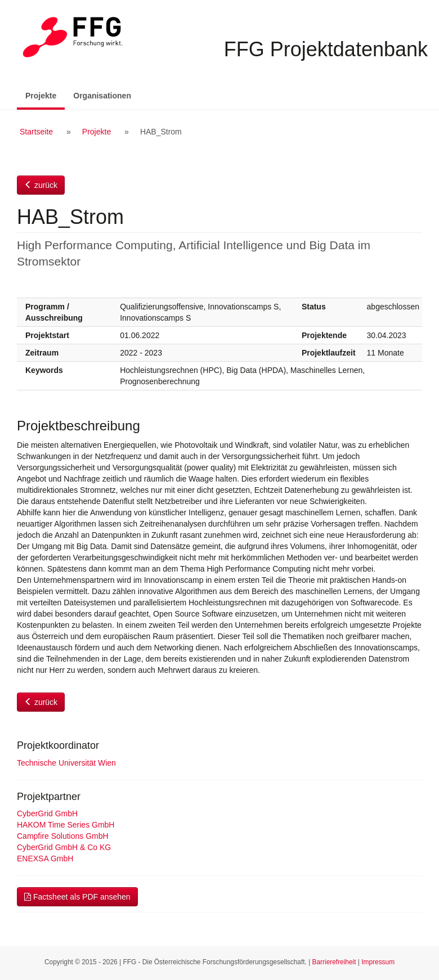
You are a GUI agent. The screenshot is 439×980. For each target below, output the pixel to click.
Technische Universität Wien (66, 763)
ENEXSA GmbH (45, 858)
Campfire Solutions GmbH (63, 836)
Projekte (45, 95)
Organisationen (102, 96)
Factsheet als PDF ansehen (77, 897)
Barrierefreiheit (334, 962)
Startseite (36, 132)
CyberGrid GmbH (47, 813)
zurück (41, 185)
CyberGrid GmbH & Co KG (64, 847)
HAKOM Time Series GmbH (66, 825)
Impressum (378, 962)
